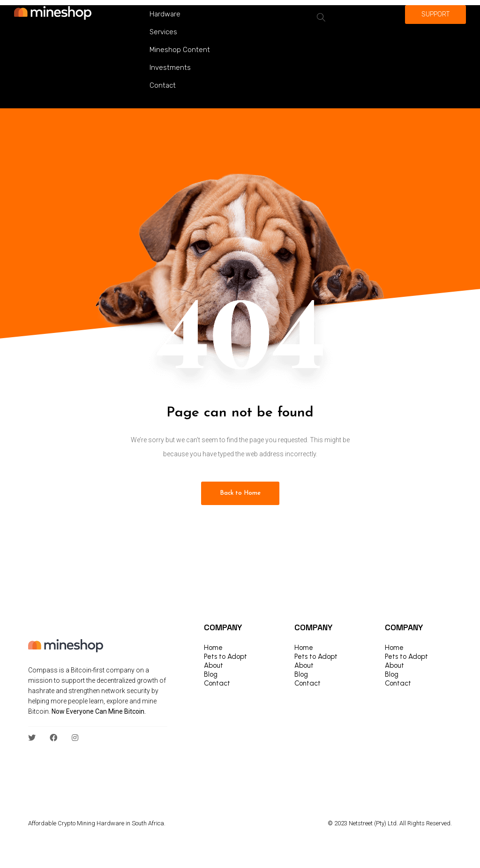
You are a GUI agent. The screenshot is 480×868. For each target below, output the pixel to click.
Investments (170, 68)
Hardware (165, 14)
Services (163, 32)
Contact (163, 85)
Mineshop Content (180, 50)
